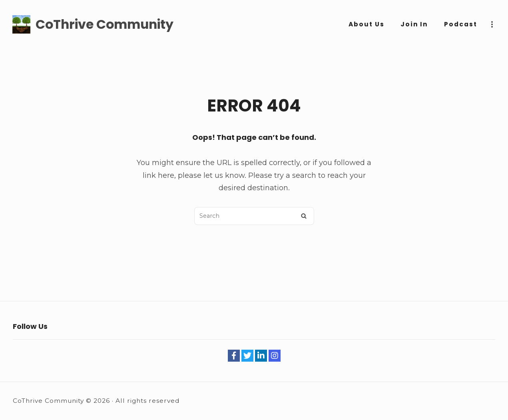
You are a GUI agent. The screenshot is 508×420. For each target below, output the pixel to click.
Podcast (460, 24)
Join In (414, 24)
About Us (366, 24)
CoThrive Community (105, 24)
